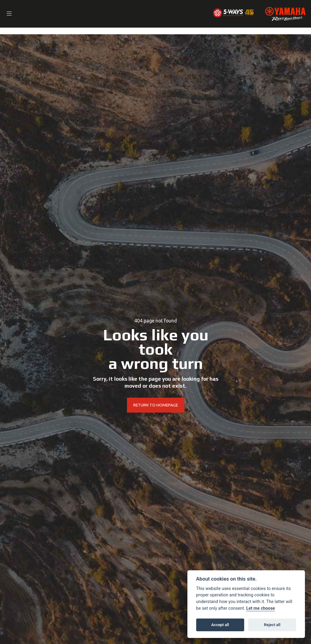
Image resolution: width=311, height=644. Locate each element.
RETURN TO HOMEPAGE (155, 405)
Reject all (272, 625)
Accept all (220, 625)
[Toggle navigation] (10, 14)
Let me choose (261, 608)
